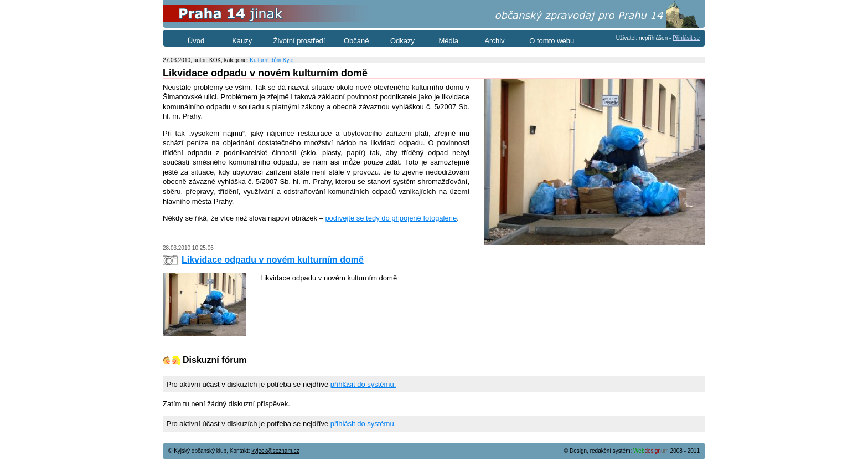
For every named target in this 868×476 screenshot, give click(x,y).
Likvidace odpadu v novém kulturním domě (273, 260)
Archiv (494, 41)
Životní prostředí (299, 41)
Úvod (196, 41)
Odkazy (402, 41)
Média (449, 41)
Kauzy (242, 41)
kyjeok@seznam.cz (275, 451)
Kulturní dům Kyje (272, 60)
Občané (356, 41)
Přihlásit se (686, 38)
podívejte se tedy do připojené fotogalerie (391, 218)
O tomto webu (552, 41)
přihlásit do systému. (363, 384)
